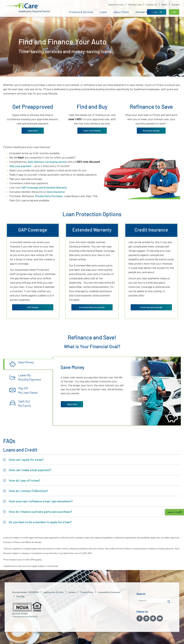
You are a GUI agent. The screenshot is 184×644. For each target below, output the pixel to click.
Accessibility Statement (109, 592)
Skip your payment (20, 166)
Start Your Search (92, 131)
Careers (72, 592)
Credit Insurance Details (151, 307)
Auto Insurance (56, 192)
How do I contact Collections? (28, 491)
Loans (103, 12)
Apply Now (33, 131)
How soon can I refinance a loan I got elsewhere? (41, 501)
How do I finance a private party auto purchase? (40, 511)
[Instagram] (153, 618)
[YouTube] (160, 618)
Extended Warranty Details (92, 307)
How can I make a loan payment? (30, 470)
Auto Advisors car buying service (47, 162)
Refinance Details (151, 131)
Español (176, 5)
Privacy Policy (87, 592)
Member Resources (147, 12)
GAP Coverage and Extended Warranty (44, 187)
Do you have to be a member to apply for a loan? (40, 522)
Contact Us (152, 5)
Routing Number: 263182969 (26, 592)
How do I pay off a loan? (25, 480)
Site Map (20, 596)
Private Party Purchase (49, 196)
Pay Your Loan (135, 5)
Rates (164, 5)
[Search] (169, 600)
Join (174, 12)
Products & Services (81, 12)
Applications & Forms (54, 592)
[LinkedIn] (146, 618)
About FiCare (121, 12)
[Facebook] (140, 618)
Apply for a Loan (116, 5)
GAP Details (33, 307)
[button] (28, 8)
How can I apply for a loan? (26, 459)
